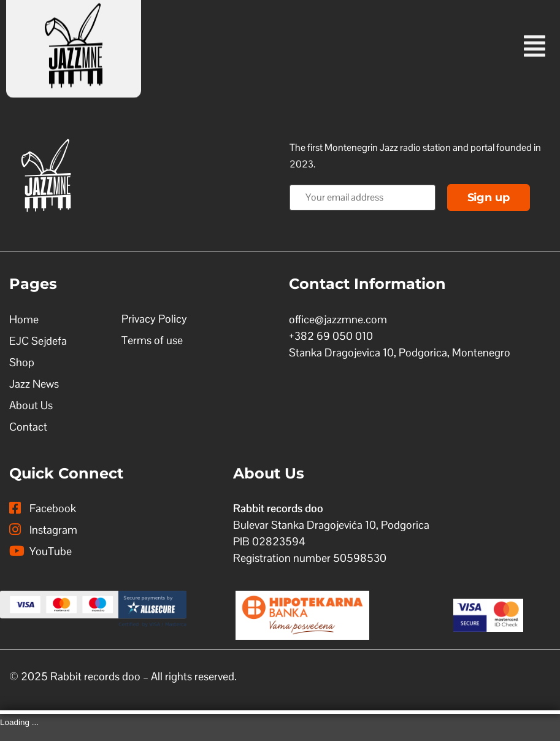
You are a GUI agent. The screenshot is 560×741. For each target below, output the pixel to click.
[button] (370, 36)
